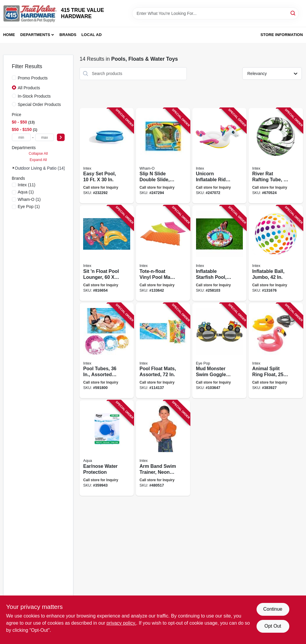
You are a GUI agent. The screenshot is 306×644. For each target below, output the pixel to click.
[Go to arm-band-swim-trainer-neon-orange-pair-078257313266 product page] (163, 448)
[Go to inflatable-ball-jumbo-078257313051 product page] (276, 253)
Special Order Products (39, 104)
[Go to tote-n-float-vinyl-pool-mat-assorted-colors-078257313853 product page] (163, 253)
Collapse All (38, 154)
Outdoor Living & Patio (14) (40, 168)
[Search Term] (215, 13)
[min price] (21, 137)
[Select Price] (61, 137)
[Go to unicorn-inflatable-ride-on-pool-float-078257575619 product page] (219, 156)
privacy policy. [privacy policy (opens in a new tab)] (121, 623)
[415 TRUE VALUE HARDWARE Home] (30, 13)
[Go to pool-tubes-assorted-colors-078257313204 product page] (107, 351)
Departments (35, 35)
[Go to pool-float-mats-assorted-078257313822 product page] (163, 351)
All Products (29, 88)
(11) (27, 185)
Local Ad (91, 35)
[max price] (45, 137)
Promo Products (33, 78)
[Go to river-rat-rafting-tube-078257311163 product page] (276, 156)
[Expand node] (13, 168)
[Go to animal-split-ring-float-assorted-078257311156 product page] (276, 351)
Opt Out (273, 626)
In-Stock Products (34, 96)
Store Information (282, 35)
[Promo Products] (14, 78)
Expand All (38, 160)
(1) (26, 192)
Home (9, 35)
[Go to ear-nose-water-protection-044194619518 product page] (107, 448)
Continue (273, 609)
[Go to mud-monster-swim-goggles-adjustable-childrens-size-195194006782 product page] (219, 351)
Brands (68, 35)
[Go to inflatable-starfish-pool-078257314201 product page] (219, 253)
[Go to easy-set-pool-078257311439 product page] (107, 156)
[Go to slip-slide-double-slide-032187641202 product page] (163, 156)
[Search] (293, 13)
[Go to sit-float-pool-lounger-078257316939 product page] (107, 253)
